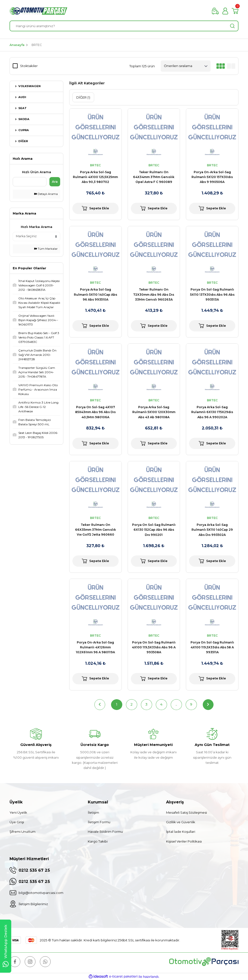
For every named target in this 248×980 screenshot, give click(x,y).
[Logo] (38, 11)
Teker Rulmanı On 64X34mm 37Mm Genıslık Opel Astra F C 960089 (154, 177)
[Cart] (235, 11)
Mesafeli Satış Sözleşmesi (186, 812)
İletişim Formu (99, 822)
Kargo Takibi (98, 841)
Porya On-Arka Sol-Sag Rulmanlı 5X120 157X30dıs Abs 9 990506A (212, 177)
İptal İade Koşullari (181, 832)
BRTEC (37, 45)
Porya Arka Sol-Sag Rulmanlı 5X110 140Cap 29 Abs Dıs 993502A (212, 530)
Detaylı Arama (46, 194)
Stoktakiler (29, 66)
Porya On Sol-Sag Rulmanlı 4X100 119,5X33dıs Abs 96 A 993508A (154, 647)
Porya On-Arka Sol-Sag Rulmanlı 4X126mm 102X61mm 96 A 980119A (95, 647)
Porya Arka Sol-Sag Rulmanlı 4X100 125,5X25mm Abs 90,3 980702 (95, 177)
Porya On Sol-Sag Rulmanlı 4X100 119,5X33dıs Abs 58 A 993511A (212, 647)
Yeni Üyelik (18, 812)
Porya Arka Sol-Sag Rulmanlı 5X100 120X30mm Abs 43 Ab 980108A (154, 412)
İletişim (93, 812)
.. (176, 704)
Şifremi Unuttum (23, 832)
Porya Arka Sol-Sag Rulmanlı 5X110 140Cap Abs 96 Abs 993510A (96, 294)
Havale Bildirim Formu (105, 832)
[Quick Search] (30, 182)
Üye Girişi (17, 822)
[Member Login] (225, 11)
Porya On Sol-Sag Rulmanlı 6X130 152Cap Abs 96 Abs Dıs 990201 (154, 530)
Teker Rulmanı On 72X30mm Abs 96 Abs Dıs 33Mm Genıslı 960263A (154, 294)
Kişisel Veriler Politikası (184, 841)
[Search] (124, 26)
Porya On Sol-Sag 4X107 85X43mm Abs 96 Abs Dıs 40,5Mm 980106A (95, 412)
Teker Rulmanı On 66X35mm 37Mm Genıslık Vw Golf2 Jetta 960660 (96, 530)
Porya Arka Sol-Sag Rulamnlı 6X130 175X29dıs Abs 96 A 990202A (212, 412)
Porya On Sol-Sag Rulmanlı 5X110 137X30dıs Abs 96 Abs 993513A (212, 294)
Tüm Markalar (46, 249)
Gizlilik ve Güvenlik (181, 822)
